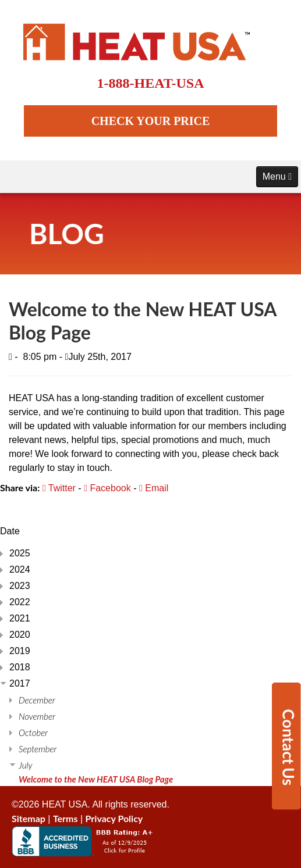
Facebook (107, 488)
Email (154, 488)
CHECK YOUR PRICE (151, 121)
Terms (65, 818)
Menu (277, 176)
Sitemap (29, 818)
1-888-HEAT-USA (150, 83)
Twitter (59, 488)
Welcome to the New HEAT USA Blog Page (96, 779)
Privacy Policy (114, 818)
